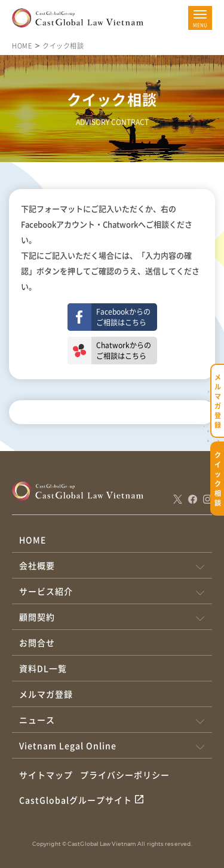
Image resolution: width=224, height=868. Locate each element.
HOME (22, 45)
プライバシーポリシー (125, 775)
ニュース (37, 720)
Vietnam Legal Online (68, 745)
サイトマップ (46, 775)
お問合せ (37, 642)
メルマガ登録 (46, 694)
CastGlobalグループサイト (76, 800)
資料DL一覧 (43, 668)
